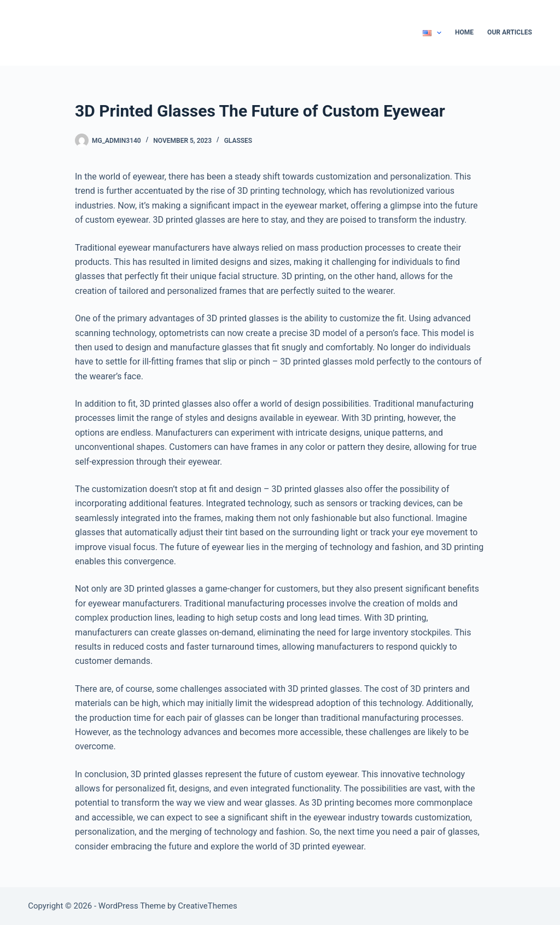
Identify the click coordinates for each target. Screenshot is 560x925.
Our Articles (510, 32)
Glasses (238, 141)
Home (464, 32)
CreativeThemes (208, 906)
